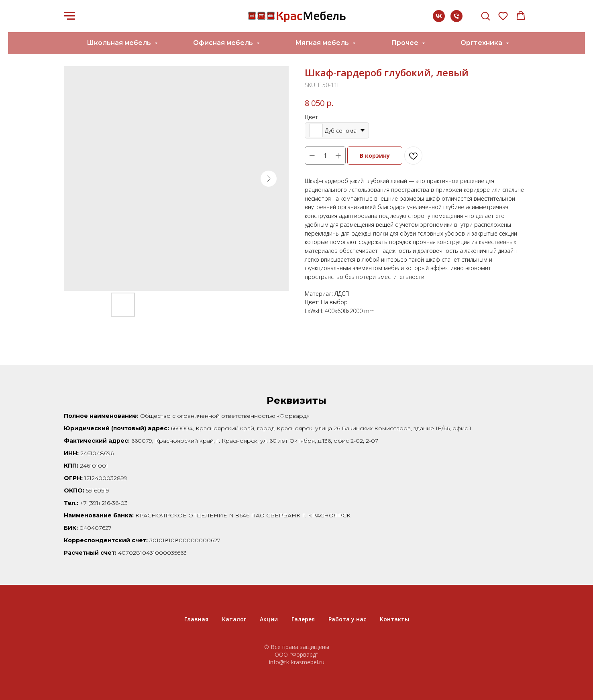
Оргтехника (482, 43)
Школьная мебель (120, 43)
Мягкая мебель (323, 43)
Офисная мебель (224, 43)
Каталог (234, 619)
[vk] (439, 20)
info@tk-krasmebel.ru (297, 662)
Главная (196, 619)
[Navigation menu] (69, 16)
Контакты (394, 619)
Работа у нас (347, 619)
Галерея (303, 619)
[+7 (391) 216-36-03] (456, 20)
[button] (485, 16)
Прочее (406, 43)
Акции (269, 619)
